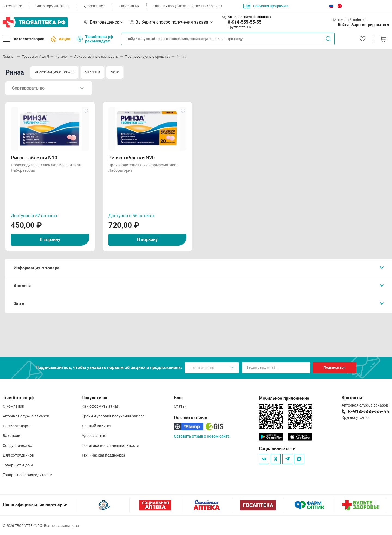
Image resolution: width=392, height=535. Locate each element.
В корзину (50, 240)
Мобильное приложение (284, 398)
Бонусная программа (266, 6)
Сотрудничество (17, 445)
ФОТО (115, 72)
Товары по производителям (27, 475)
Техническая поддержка (103, 455)
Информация (129, 6)
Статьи (180, 406)
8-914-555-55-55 (245, 22)
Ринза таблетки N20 (131, 158)
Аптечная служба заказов (26, 416)
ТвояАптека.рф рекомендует (95, 39)
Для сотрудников (18, 455)
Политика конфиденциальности (110, 445)
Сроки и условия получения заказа (113, 416)
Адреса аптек (94, 6)
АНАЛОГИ (92, 72)
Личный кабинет (97, 426)
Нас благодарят (17, 426)
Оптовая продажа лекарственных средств (188, 6)
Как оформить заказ (53, 6)
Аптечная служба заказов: (250, 17)
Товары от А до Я (18, 465)
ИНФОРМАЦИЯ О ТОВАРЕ (54, 72)
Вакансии (11, 436)
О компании (12, 6)
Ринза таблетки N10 (34, 158)
